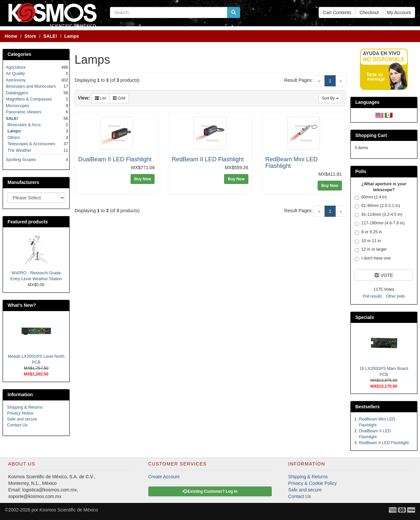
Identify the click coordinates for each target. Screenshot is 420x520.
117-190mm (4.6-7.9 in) (380, 223)
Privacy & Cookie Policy (312, 483)
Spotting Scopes (21, 160)
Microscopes (18, 106)
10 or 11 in (368, 241)
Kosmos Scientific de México (69, 510)
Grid (119, 98)
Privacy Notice (20, 413)
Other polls (395, 296)
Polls (361, 171)
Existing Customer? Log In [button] (210, 491)
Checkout (369, 12)
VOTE (384, 275)
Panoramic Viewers (24, 112)
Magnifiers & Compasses (29, 99)
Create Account (164, 477)
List (100, 98)
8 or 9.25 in (368, 232)
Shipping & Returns (25, 407)
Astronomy (16, 80)
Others (14, 138)
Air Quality (15, 74)
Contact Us (17, 425)
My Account (399, 12)
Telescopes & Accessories (31, 144)
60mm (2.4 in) (371, 197)
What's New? (22, 305)
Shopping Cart (371, 135)
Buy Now (143, 179)
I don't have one (373, 259)
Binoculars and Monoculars (31, 86)
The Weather (20, 150)
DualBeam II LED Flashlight (115, 159)
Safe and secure (22, 419)
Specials (365, 317)
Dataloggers (17, 93)
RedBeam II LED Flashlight (208, 159)
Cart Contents (337, 12)
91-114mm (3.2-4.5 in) (378, 215)
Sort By (330, 98)
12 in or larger (371, 250)
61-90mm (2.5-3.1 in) (377, 206)
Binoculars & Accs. (25, 125)
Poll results (372, 296)
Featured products (28, 222)
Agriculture (16, 67)
